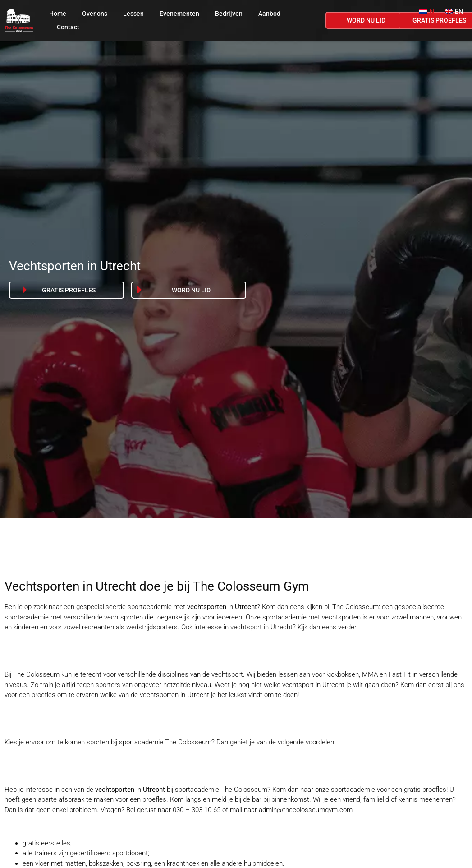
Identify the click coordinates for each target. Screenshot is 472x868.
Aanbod (269, 14)
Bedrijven (229, 14)
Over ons (95, 14)
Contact (68, 27)
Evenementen (179, 14)
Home (58, 14)
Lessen (133, 14)
